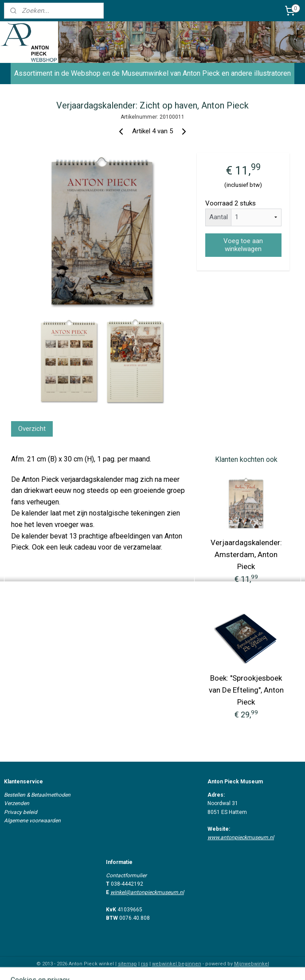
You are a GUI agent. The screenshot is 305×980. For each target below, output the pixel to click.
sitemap (127, 964)
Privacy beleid (21, 812)
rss (145, 964)
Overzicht (32, 428)
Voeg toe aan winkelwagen (243, 245)
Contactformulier (126, 875)
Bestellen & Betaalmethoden (37, 795)
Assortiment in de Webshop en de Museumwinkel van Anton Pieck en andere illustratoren (152, 73)
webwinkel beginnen (177, 964)
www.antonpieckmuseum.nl (241, 837)
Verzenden (17, 803)
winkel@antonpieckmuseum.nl (147, 892)
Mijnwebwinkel (252, 964)
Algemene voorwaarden (32, 821)
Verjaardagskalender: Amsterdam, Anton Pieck (246, 554)
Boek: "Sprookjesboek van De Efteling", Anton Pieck (246, 690)
